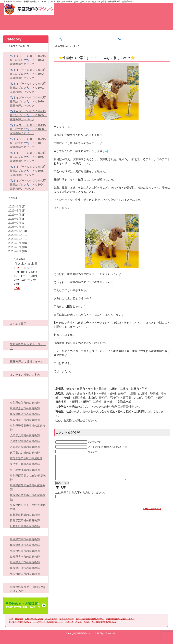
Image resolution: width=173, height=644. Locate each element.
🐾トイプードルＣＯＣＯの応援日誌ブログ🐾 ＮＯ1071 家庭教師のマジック (28, 88)
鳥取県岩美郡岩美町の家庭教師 (28, 428)
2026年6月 (15, 207)
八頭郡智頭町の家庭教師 (25, 441)
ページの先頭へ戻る (152, 514)
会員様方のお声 (110, 25)
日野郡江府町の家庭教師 (25, 521)
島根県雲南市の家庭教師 (25, 557)
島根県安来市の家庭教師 (25, 539)
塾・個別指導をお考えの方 (26, 580)
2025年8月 (15, 247)
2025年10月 (15, 239)
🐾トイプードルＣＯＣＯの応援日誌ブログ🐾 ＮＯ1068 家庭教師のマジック (28, 129)
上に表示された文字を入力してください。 (81, 498)
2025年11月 (15, 235)
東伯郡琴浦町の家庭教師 (25, 470)
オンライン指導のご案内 (26, 367)
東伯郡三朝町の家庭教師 (25, 464)
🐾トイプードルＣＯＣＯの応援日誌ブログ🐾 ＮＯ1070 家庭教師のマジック (28, 102)
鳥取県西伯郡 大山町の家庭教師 (28, 478)
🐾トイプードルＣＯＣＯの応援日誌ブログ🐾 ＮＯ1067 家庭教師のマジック (28, 143)
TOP (16, 25)
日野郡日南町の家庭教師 (25, 526)
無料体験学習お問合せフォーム (134, 25)
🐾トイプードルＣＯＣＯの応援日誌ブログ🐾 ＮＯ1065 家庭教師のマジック (28, 171)
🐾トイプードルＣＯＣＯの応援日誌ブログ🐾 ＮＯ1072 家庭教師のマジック (28, 74)
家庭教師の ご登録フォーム (27, 362)
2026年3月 (15, 219)
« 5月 (17, 288)
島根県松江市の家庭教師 (25, 545)
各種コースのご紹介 (63, 25)
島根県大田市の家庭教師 (25, 562)
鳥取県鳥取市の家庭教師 (25, 403)
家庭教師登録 (105, 9)
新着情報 (39, 25)
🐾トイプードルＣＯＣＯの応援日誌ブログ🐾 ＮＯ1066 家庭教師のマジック (28, 157)
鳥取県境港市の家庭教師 (25, 414)
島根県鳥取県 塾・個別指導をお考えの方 (28, 589)
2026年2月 (15, 223)
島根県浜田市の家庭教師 (25, 574)
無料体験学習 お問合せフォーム (28, 346)
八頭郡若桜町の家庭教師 (25, 447)
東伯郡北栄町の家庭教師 (25, 453)
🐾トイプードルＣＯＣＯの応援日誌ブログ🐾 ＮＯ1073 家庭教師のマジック (28, 60)
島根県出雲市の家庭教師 (25, 551)
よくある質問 (86, 25)
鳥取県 (26, 395)
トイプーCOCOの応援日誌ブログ (26, 380)
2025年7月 (15, 251)
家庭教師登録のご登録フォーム (26, 354)
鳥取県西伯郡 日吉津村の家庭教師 (28, 507)
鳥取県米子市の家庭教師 (25, 420)
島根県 (26, 532)
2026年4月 (15, 215)
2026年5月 (15, 211)
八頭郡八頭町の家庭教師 (25, 435)
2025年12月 (15, 231)
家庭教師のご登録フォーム (157, 25)
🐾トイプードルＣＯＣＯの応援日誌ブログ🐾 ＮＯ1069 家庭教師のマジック (28, 115)
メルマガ (26, 388)
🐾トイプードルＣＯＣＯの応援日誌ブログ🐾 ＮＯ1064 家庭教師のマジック (28, 185)
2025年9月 (15, 243)
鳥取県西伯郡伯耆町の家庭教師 (28, 487)
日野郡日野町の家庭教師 (25, 515)
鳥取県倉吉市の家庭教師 (25, 408)
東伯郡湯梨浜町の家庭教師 (26, 458)
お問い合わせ (76, 9)
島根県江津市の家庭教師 (25, 568)
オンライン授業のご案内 (25, 375)
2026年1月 (15, 227)
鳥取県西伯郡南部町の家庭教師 (28, 497)
